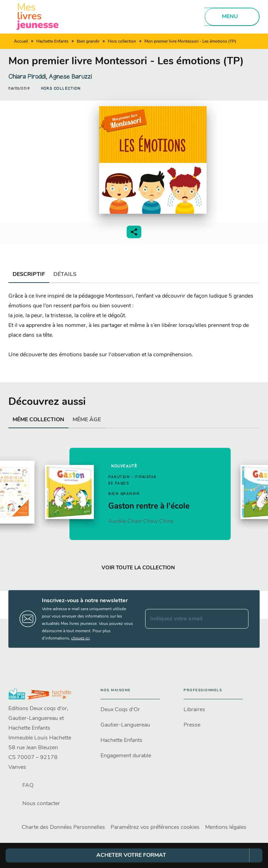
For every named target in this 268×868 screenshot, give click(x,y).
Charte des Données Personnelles (63, 827)
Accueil (21, 42)
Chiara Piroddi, (29, 76)
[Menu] (232, 17)
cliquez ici (80, 638)
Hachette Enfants (52, 42)
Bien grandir (88, 42)
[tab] (29, 275)
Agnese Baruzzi (70, 76)
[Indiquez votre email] (188, 619)
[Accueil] (38, 17)
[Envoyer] (240, 619)
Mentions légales (226, 827)
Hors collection (122, 42)
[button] (61, 89)
